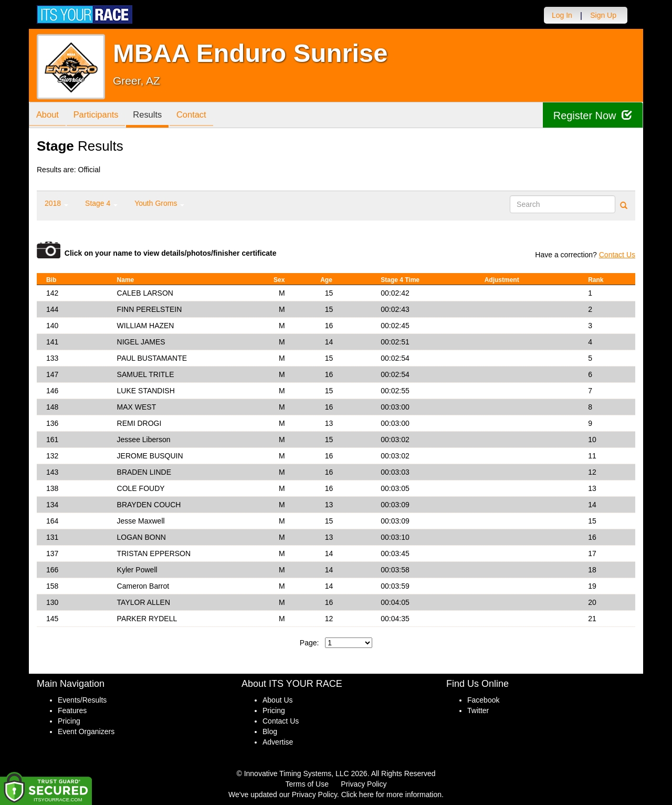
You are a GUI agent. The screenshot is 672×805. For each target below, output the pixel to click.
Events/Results (82, 700)
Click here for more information (391, 794)
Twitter (478, 710)
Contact (202, 116)
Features (72, 710)
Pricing (69, 721)
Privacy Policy (364, 784)
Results (155, 116)
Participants (100, 116)
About (49, 116)
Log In (562, 15)
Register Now (592, 115)
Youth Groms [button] (159, 203)
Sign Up (603, 15)
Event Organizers (86, 731)
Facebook (483, 700)
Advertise (278, 742)
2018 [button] (56, 203)
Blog (270, 731)
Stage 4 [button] (101, 203)
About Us (278, 700)
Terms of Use (307, 784)
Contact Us (617, 255)
